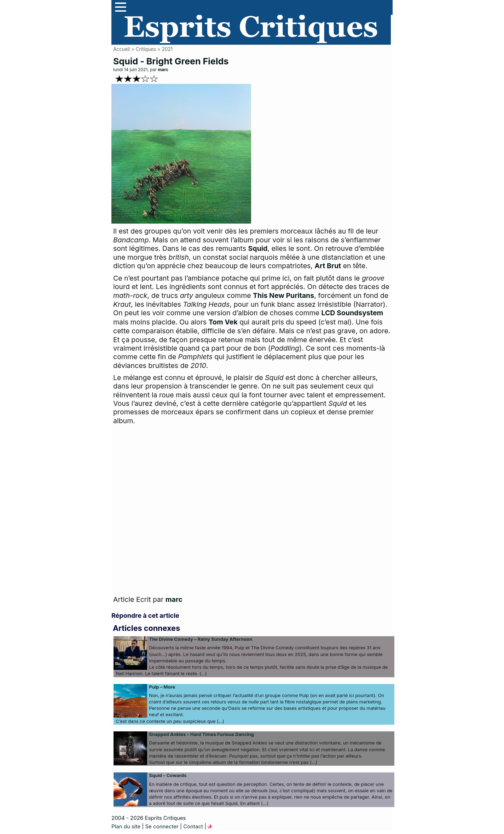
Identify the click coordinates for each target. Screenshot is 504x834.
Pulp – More (162, 687)
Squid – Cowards (168, 775)
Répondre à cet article (145, 616)
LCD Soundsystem (352, 313)
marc (163, 70)
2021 (167, 49)
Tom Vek (223, 322)
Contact (193, 826)
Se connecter (162, 826)
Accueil (121, 49)
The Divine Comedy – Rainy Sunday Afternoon (201, 639)
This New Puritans (283, 295)
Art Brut (328, 266)
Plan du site (126, 826)
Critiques (146, 49)
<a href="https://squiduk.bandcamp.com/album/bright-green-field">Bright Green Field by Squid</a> (184, 512)
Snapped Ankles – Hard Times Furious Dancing (201, 734)
